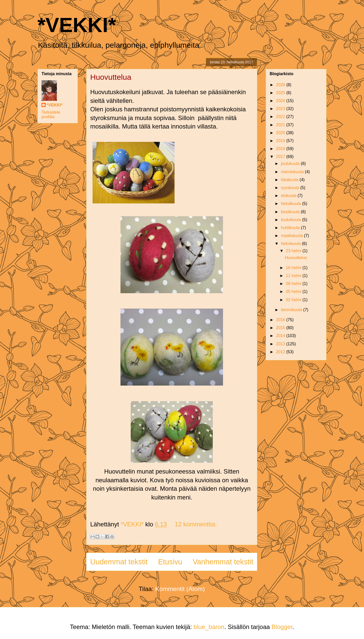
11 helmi (294, 276)
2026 (281, 85)
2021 (281, 125)
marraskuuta (293, 172)
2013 (281, 344)
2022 (281, 117)
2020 (281, 133)
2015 (281, 328)
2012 (281, 352)
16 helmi (294, 268)
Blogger (282, 627)
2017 (281, 157)
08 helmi (294, 284)
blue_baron (209, 627)
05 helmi (294, 292)
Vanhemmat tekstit (223, 562)
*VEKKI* (77, 25)
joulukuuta (291, 164)
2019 (281, 141)
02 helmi (294, 300)
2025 (281, 93)
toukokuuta (292, 220)
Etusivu (170, 562)
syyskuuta (291, 188)
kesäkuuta (291, 212)
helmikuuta (291, 244)
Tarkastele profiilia (51, 115)
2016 (281, 320)
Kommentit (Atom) (180, 589)
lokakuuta (290, 180)
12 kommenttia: (196, 524)
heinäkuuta (292, 204)
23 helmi (294, 251)
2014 (281, 336)
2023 (281, 109)
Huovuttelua (111, 77)
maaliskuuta (292, 236)
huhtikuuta (291, 228)
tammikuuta (292, 310)
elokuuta (289, 196)
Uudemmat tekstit (119, 562)
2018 (281, 149)
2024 (281, 101)
